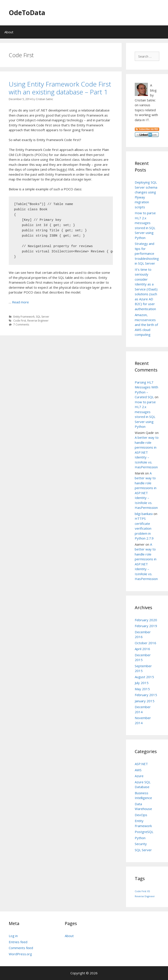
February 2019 (146, 626)
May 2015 (142, 689)
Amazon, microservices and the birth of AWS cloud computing (146, 325)
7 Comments (21, 325)
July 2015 (142, 683)
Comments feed (21, 948)
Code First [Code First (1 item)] (141, 891)
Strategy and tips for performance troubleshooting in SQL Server (147, 253)
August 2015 (144, 677)
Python (140, 838)
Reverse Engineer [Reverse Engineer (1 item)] (145, 896)
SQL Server (43, 317)
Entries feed (18, 942)
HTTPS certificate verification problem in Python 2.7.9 (144, 528)
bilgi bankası (144, 514)
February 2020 (146, 620)
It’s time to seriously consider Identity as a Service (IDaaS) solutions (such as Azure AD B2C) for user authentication (146, 289)
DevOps (141, 815)
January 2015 (145, 701)
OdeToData (27, 13)
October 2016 (145, 643)
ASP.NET (141, 764)
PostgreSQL (144, 832)
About (9, 32)
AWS (138, 770)
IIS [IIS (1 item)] (149, 891)
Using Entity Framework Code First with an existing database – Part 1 (60, 88)
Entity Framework (24, 317)
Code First (20, 321)
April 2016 (142, 649)
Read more (20, 302)
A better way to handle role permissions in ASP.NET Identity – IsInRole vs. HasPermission (147, 452)
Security (141, 844)
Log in (13, 936)
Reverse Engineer (38, 321)
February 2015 (146, 695)
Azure (139, 776)
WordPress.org (20, 954)
